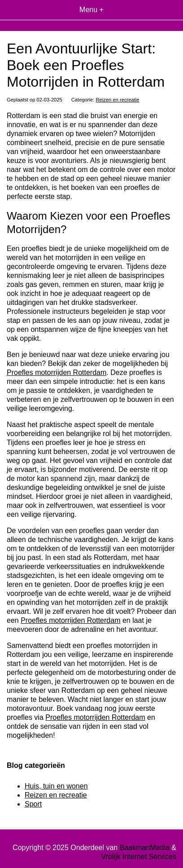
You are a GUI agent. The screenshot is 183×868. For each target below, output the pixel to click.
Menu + (91, 10)
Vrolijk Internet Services (139, 857)
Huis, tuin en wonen (56, 786)
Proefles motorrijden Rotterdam (57, 372)
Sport (33, 804)
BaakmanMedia (145, 848)
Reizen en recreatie (118, 100)
